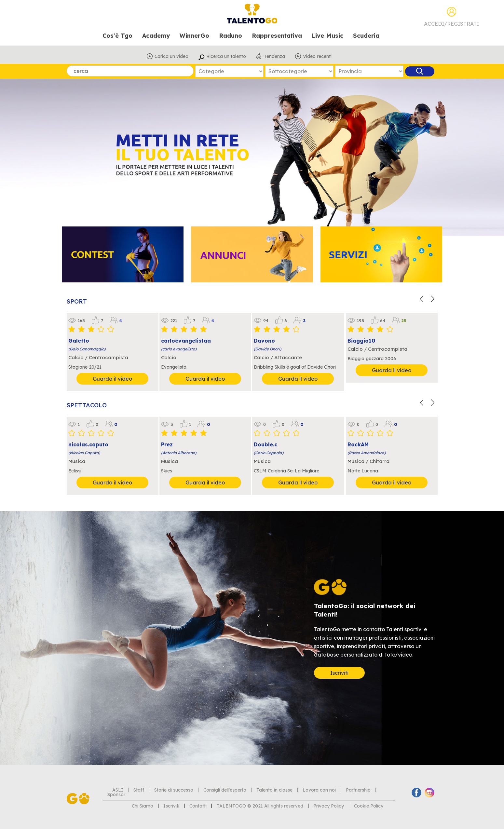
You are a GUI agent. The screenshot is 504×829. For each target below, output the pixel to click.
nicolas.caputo (88, 444)
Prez (167, 444)
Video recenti (317, 56)
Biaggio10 (361, 341)
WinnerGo (194, 36)
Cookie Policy (369, 806)
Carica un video (171, 56)
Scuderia (366, 36)
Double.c (266, 444)
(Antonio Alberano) (179, 453)
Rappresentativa (277, 36)
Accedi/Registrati (451, 24)
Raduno (231, 36)
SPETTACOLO (87, 405)
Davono (264, 341)
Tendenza (274, 56)
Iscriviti (339, 673)
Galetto (79, 341)
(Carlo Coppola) (269, 453)
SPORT (77, 301)
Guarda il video (112, 379)
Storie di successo (174, 790)
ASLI (118, 790)
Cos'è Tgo (117, 36)
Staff (139, 790)
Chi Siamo (143, 806)
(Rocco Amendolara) (367, 453)
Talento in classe (274, 790)
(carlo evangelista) (179, 349)
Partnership (358, 790)
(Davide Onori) (267, 349)
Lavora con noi (319, 790)
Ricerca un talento (226, 56)
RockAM (358, 444)
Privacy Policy (329, 806)
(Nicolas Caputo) (84, 453)
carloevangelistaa (186, 341)
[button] (422, 298)
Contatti (198, 806)
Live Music (327, 36)
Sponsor (116, 795)
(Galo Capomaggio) (87, 349)
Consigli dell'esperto (225, 790)
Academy (156, 36)
